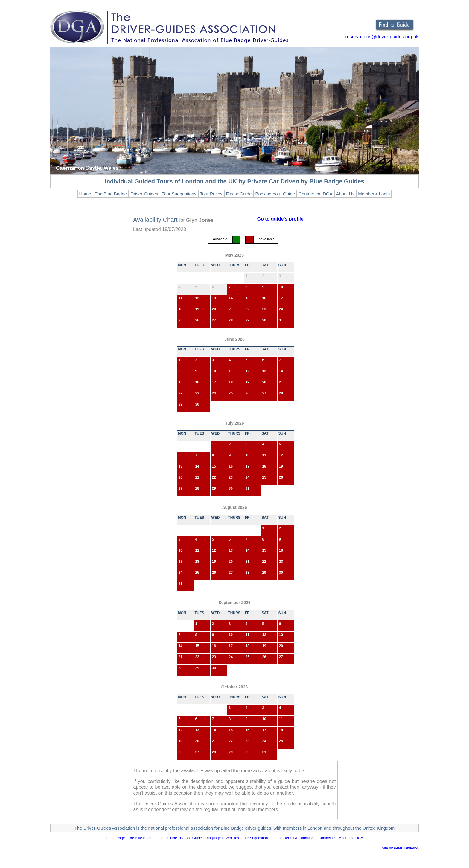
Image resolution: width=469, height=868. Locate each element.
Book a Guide (191, 838)
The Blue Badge (141, 838)
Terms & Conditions (300, 838)
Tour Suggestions (256, 838)
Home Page (115, 838)
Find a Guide (167, 838)
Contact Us (327, 838)
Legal (277, 838)
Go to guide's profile (280, 219)
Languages (214, 838)
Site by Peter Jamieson (400, 848)
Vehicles (232, 838)
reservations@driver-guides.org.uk (382, 37)
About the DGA (351, 838)
